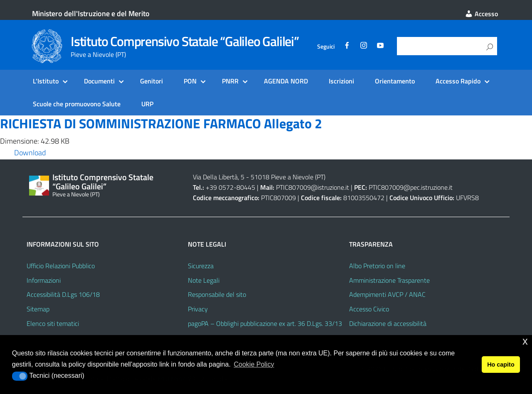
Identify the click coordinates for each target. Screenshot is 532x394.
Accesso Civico (369, 309)
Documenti (99, 81)
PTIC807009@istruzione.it (313, 187)
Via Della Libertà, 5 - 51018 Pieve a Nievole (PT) (259, 177)
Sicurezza (201, 266)
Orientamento (395, 81)
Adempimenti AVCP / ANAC (387, 294)
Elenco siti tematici (53, 323)
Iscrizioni (341, 81)
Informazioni (44, 280)
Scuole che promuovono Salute (77, 104)
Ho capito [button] (501, 365)
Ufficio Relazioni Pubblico (61, 266)
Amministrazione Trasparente (389, 280)
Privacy (198, 309)
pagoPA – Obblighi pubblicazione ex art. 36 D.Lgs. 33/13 (265, 323)
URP (147, 104)
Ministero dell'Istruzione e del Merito (91, 13)
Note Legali (204, 280)
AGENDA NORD (286, 81)
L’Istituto (46, 81)
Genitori (151, 81)
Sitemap (38, 309)
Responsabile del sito (217, 294)
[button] (20, 376)
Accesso (481, 14)
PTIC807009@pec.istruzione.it (411, 187)
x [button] (525, 341)
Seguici (326, 46)
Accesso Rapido (458, 81)
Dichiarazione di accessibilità (388, 323)
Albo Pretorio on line (377, 266)
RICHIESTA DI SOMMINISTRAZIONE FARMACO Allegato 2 (161, 123)
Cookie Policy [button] (254, 364)
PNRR (230, 81)
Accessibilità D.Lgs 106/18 (63, 294)
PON (190, 81)
